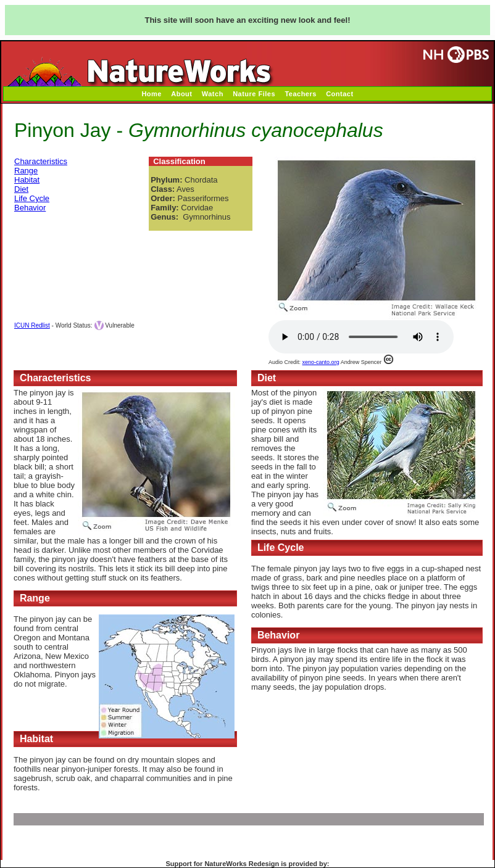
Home (152, 94)
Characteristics (41, 161)
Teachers (301, 94)
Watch (213, 94)
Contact (339, 94)
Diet (21, 189)
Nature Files (254, 94)
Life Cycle (32, 198)
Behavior (30, 208)
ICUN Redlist (32, 325)
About (181, 94)
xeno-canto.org (321, 362)
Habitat (27, 180)
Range (26, 171)
